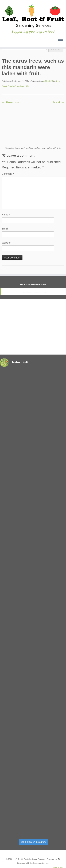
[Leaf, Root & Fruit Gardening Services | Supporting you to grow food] (33, 15)
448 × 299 (48, 81)
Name (6, 215)
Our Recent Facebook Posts (33, 284)
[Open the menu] (60, 41)
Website (6, 243)
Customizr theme (40, 863)
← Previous (10, 102)
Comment (8, 174)
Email (6, 229)
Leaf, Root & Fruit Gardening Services (29, 859)
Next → (59, 102)
